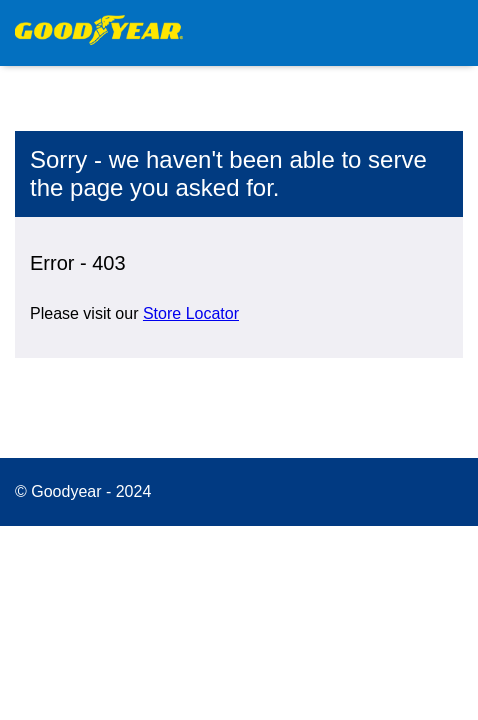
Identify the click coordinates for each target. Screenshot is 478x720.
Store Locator (191, 313)
